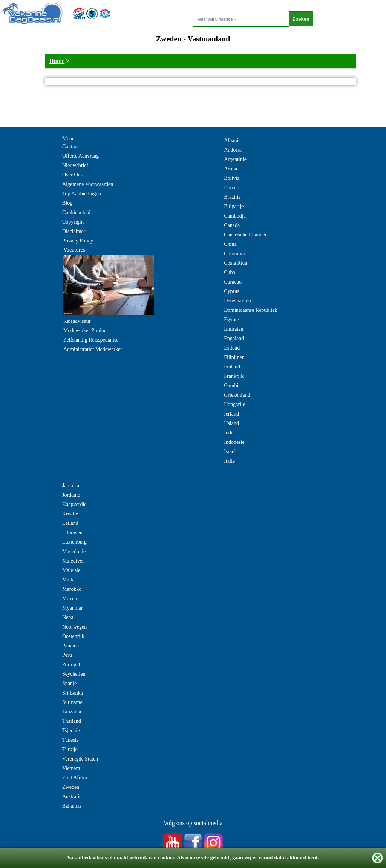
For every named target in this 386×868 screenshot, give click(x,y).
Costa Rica (235, 263)
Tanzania (72, 712)
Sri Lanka (73, 693)
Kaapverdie (74, 504)
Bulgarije (234, 206)
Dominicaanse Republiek (250, 310)
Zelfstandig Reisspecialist (90, 340)
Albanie (232, 140)
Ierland (231, 414)
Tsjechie (71, 731)
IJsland (231, 423)
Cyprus (231, 291)
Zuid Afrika (75, 778)
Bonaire (232, 188)
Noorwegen (74, 627)
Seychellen (74, 674)
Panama (70, 646)
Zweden (71, 787)
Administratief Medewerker (93, 349)
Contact (70, 146)
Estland (232, 348)
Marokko (72, 589)
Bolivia (232, 178)
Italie (229, 461)
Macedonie (74, 551)
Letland (70, 523)
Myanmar (72, 608)
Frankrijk (234, 376)
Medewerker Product (86, 330)
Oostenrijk (73, 636)
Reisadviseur (77, 321)
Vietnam (71, 768)
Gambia (232, 386)
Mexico (70, 599)
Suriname (72, 702)
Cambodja (235, 216)
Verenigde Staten (80, 759)
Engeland (234, 338)
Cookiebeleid (76, 212)
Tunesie (70, 740)
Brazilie (232, 197)
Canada (232, 225)
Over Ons (72, 175)
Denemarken (237, 301)
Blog (67, 203)
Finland (232, 367)
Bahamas (72, 806)
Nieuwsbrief (75, 165)
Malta (68, 580)
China (230, 244)
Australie (72, 797)
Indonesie (234, 442)
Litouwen (72, 533)
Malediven (74, 561)
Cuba (230, 272)
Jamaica (71, 485)
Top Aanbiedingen (82, 194)
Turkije (70, 749)
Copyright (73, 222)
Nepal (68, 617)
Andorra (233, 150)
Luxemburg (74, 542)
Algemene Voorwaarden (88, 184)
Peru (67, 655)
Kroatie (70, 514)
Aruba (231, 169)
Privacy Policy (78, 241)
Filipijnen (234, 357)
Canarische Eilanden (246, 235)
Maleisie (71, 570)
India (229, 433)
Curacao (233, 282)
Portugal (71, 665)
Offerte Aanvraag (80, 156)
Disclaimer (74, 231)
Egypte (231, 320)
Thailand (72, 721)
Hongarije (234, 404)
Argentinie (235, 159)
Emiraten (234, 329)
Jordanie (71, 495)
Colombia (234, 254)
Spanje (69, 683)
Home (57, 61)
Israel (230, 452)
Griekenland (237, 395)
